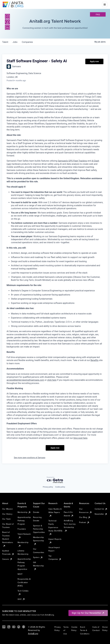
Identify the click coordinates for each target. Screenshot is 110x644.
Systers (38, 557)
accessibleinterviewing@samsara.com (25, 380)
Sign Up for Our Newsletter (88, 613)
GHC (21, 599)
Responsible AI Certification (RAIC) (24, 582)
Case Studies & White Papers (55, 512)
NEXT (20, 574)
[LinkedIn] (4, 627)
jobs (15, 42)
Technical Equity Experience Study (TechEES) (55, 527)
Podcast (84, 522)
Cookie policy (60, 487)
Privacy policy (48, 487)
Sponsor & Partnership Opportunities (39, 529)
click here (52, 380)
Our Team (6, 519)
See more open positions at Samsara (30, 458)
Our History (7, 514)
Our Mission (7, 509)
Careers (7, 559)
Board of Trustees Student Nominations (8, 539)
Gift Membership (38, 566)
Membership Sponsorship (39, 541)
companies (27, 42)
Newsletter (101, 514)
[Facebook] (19, 627)
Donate (36, 512)
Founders (22, 529)
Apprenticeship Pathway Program (24, 521)
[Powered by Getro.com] (55, 480)
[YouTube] (14, 627)
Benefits (95, 360)
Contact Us (101, 509)
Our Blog (85, 517)
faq (98, 14)
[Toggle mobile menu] (105, 5)
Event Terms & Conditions (85, 630)
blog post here (80, 438)
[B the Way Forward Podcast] (24, 627)
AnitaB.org (33, 633)
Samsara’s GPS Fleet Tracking (72, 161)
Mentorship (24, 512)
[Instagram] (7, 16)
